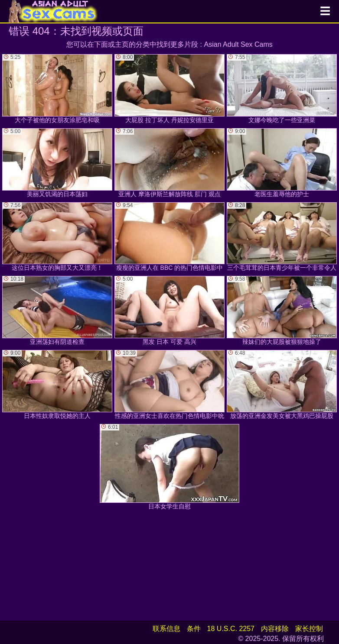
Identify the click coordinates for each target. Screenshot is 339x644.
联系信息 (166, 629)
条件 (194, 629)
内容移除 (275, 629)
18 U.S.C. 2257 (231, 629)
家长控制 (309, 629)
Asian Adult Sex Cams (238, 44)
